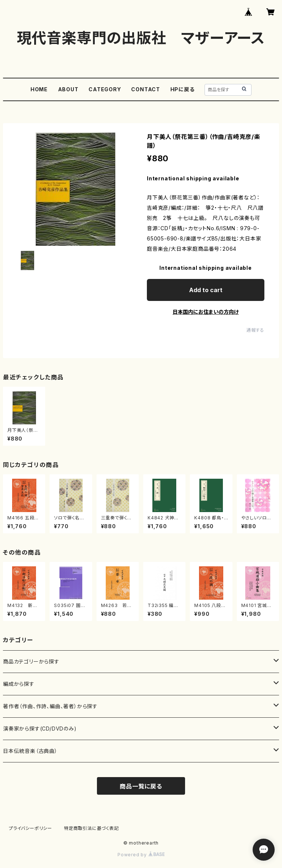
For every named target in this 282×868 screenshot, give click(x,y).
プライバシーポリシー (30, 828)
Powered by (141, 855)
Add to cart (206, 290)
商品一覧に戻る (141, 786)
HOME (39, 89)
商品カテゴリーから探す (31, 661)
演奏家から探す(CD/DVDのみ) (40, 729)
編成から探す (19, 684)
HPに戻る (182, 89)
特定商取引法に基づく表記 (91, 828)
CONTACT (146, 89)
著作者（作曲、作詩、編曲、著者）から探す (50, 706)
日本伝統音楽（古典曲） (30, 751)
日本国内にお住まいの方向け (206, 312)
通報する (255, 330)
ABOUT (68, 89)
